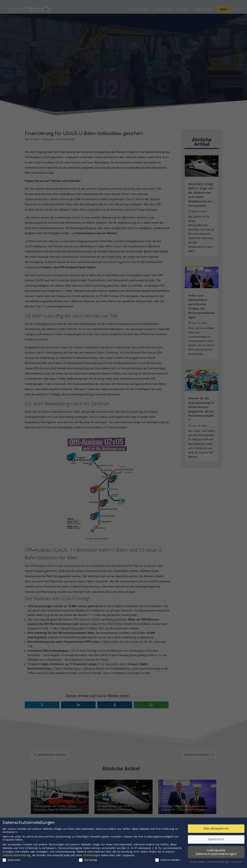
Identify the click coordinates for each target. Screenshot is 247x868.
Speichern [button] (216, 840)
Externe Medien (168, 861)
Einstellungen (92, 856)
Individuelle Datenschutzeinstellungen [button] (216, 853)
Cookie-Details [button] (198, 863)
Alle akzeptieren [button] (216, 829)
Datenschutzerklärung (17, 856)
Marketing (88, 861)
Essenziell (12, 861)
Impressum (236, 863)
